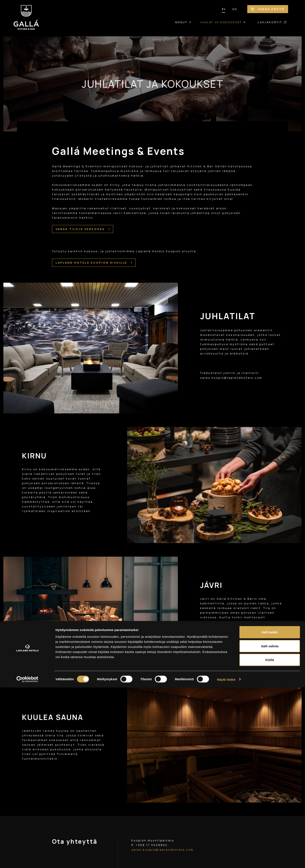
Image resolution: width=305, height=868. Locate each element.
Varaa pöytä (268, 9)
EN (235, 9)
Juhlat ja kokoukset (221, 22)
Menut (181, 22)
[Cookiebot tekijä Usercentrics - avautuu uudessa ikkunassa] (27, 860)
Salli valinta (270, 826)
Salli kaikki (270, 813)
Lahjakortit (270, 22)
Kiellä (270, 840)
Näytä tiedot (226, 860)
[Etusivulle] (26, 18)
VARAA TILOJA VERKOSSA (83, 229)
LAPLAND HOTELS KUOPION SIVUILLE (94, 260)
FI (224, 9)
